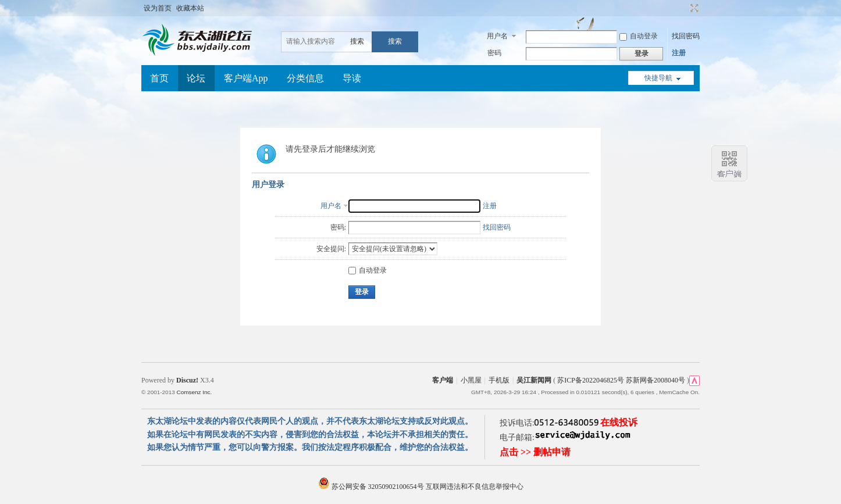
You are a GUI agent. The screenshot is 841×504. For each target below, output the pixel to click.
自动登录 (639, 36)
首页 (159, 78)
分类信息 (305, 78)
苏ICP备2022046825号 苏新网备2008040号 (621, 380)
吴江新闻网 (534, 380)
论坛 (196, 78)
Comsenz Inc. (194, 392)
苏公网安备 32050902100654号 (372, 487)
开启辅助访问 (683, 8)
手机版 (499, 380)
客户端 (443, 380)
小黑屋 (471, 380)
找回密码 (686, 36)
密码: (338, 227)
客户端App (246, 78)
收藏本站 (190, 8)
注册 (679, 53)
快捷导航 (658, 78)
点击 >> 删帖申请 (535, 452)
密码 (494, 53)
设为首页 (158, 8)
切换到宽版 (693, 8)
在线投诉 (619, 422)
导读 (352, 78)
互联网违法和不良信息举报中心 (475, 487)
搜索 (357, 41)
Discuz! (187, 380)
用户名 (497, 36)
